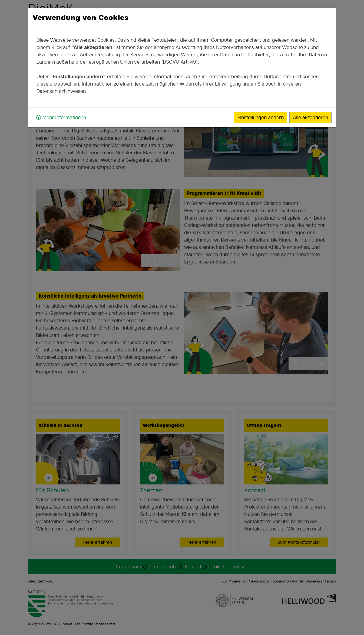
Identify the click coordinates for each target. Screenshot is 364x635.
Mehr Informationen (61, 117)
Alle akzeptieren (310, 117)
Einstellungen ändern (261, 117)
